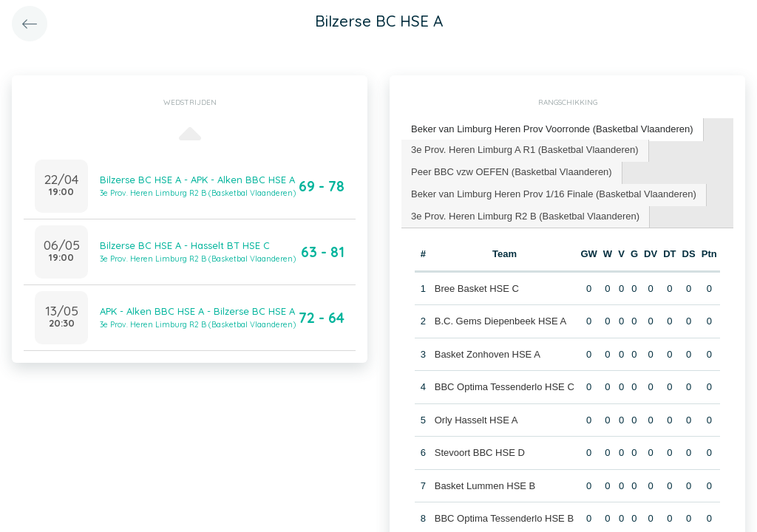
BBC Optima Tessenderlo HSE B (504, 518)
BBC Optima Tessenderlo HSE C (505, 387)
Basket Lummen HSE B (485, 486)
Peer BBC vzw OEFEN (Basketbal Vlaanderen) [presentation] (512, 172)
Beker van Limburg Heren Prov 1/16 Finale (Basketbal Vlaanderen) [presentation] (554, 194)
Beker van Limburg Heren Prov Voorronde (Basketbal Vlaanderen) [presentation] (552, 129)
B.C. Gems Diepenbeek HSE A (500, 321)
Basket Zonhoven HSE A (488, 354)
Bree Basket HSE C (477, 289)
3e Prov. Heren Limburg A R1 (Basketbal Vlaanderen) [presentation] (525, 150)
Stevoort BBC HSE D (480, 453)
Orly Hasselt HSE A (476, 420)
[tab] (553, 130)
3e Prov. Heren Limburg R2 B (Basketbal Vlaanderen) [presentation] (525, 216)
